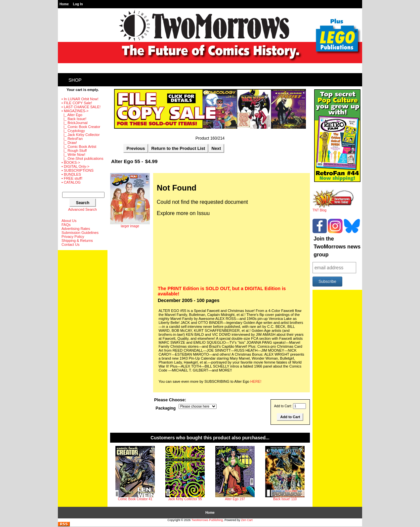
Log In (78, 4)
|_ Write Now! (73, 154)
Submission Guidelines (80, 233)
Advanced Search (83, 209)
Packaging (166, 408)
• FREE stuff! (72, 178)
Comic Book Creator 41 (135, 499)
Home (64, 4)
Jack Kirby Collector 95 (185, 499)
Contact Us (70, 244)
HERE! (256, 381)
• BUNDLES (71, 174)
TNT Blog (333, 209)
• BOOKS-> (71, 162)
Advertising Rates (76, 229)
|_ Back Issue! (74, 119)
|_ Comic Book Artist (79, 147)
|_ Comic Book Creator (81, 127)
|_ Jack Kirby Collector (81, 135)
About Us (69, 221)
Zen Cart (247, 520)
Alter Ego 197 (235, 499)
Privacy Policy (73, 237)
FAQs (66, 225)
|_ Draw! (69, 143)
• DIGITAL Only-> (75, 166)
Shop (75, 80)
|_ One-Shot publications (82, 158)
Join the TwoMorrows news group (337, 247)
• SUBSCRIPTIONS (78, 170)
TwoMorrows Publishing (207, 520)
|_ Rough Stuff (74, 151)
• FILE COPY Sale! (77, 103)
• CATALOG (71, 182)
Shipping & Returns (77, 241)
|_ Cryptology (73, 131)
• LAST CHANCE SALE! (81, 107)
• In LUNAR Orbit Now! (80, 99)
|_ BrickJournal (75, 123)
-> (75, 111)
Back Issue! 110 (285, 499)
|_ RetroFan (72, 139)
